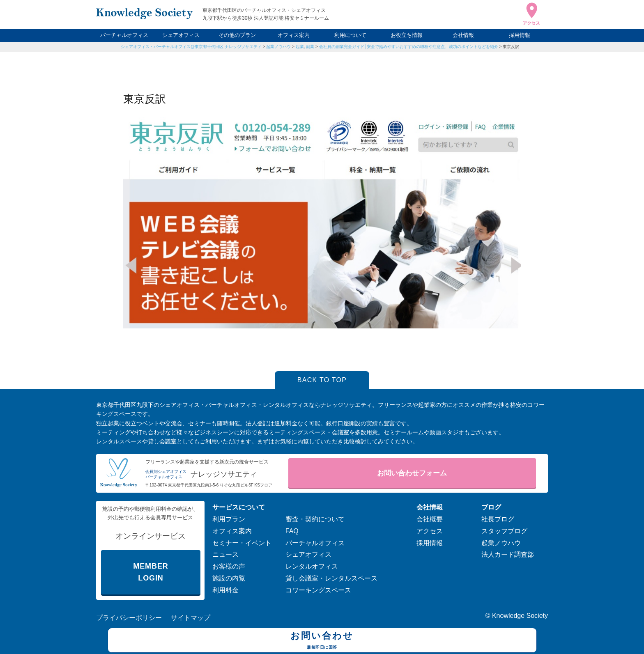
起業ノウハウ (278, 47)
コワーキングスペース (318, 590)
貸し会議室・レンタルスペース (331, 578)
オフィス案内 (294, 35)
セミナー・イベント (242, 543)
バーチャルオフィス (124, 35)
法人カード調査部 (508, 554)
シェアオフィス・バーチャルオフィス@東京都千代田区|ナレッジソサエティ (191, 47)
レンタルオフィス (312, 566)
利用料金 (225, 590)
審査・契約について (315, 519)
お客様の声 (229, 566)
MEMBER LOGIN (151, 572)
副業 (310, 47)
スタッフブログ (504, 531)
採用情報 (520, 35)
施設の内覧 (229, 578)
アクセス (430, 531)
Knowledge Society (520, 616)
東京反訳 (511, 47)
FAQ (292, 531)
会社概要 (430, 519)
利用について (350, 35)
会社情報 (463, 35)
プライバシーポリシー (129, 618)
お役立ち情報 (407, 35)
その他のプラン (237, 35)
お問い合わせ (322, 641)
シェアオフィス (181, 35)
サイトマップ (191, 618)
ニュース (225, 554)
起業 (300, 47)
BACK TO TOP (322, 380)
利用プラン (229, 519)
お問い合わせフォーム (412, 473)
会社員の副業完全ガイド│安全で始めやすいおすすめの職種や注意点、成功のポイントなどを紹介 (409, 47)
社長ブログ (498, 519)
